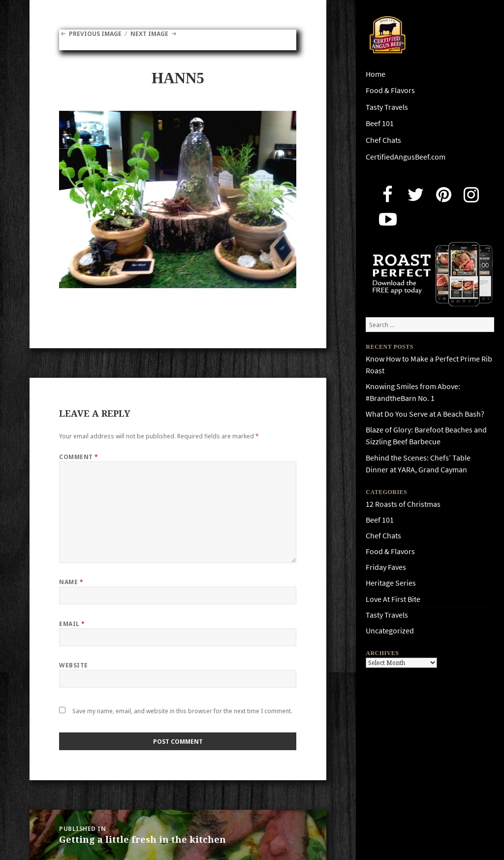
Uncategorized (390, 631)
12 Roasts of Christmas (403, 504)
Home (376, 74)
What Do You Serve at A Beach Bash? (425, 414)
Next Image (149, 34)
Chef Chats (383, 140)
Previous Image (95, 34)
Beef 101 (380, 123)
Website (73, 665)
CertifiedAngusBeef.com (406, 157)
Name (71, 582)
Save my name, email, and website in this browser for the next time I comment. (182, 711)
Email (72, 624)
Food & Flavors (390, 90)
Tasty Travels (387, 107)
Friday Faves (386, 567)
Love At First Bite (393, 599)
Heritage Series (391, 583)
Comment (79, 457)
